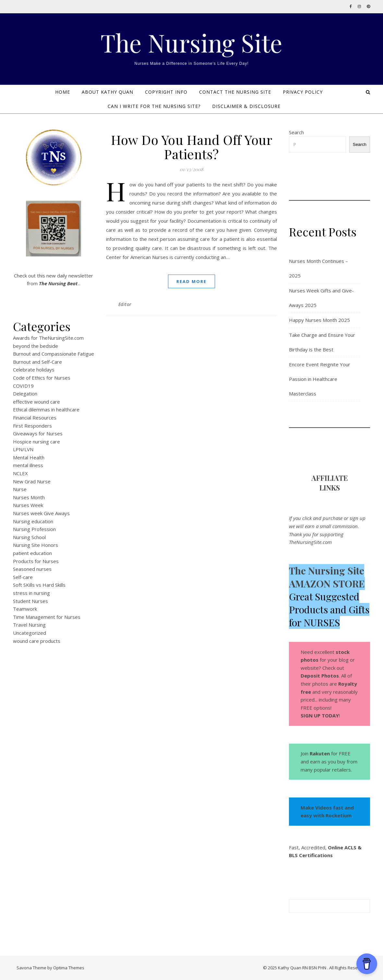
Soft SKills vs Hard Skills (39, 585)
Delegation (25, 394)
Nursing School (29, 537)
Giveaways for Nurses (38, 433)
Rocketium (339, 815)
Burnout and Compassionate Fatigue (54, 354)
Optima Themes (69, 968)
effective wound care (36, 402)
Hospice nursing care (36, 442)
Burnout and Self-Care (37, 362)
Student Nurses (30, 601)
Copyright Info (166, 92)
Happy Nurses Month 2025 (319, 320)
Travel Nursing (29, 625)
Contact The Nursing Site (235, 92)
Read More (191, 281)
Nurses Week (28, 505)
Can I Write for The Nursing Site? (154, 106)
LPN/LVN (23, 449)
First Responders (32, 426)
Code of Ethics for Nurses (42, 378)
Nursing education (33, 521)
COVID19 (23, 386)
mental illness (28, 465)
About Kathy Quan (108, 92)
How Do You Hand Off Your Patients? (191, 147)
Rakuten (320, 753)
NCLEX (20, 473)
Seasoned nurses (32, 569)
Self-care (23, 577)
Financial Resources (35, 418)
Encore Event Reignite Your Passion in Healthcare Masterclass (320, 379)
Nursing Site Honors (36, 545)
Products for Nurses (36, 561)
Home (63, 92)
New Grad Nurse (32, 481)
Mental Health (29, 457)
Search (296, 132)
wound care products (37, 641)
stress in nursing (31, 593)
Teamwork (25, 609)
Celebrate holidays (34, 370)
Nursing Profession (34, 529)
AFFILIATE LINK (330, 483)
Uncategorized (30, 633)
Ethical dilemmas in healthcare (46, 409)
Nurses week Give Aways (41, 513)
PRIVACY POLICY (303, 92)
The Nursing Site (191, 43)
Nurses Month (29, 497)
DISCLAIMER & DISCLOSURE (246, 106)
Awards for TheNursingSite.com (48, 338)
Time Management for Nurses (47, 617)
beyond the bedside (36, 346)
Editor (125, 304)
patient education (32, 553)
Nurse (20, 489)
